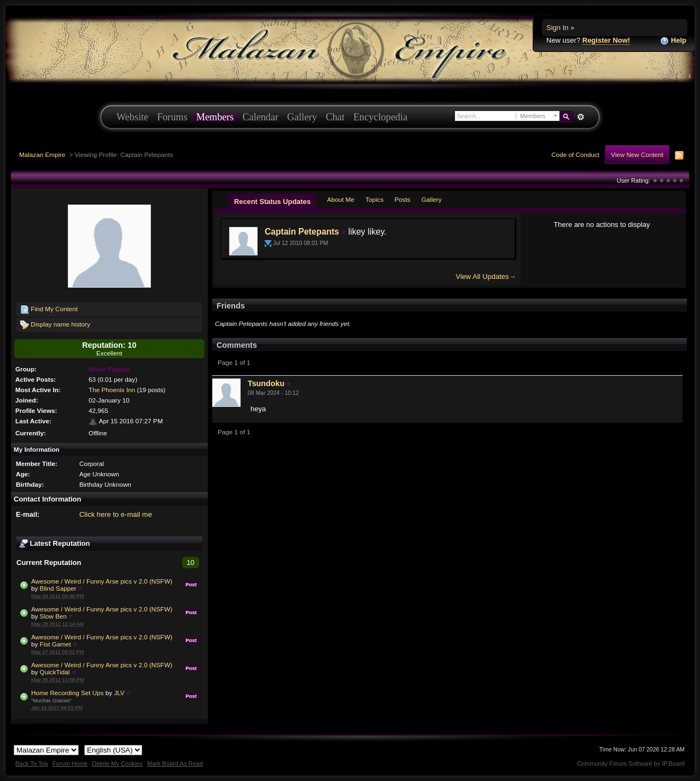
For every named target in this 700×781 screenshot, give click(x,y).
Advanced (581, 117)
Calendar (260, 117)
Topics (374, 199)
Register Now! (606, 40)
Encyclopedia (380, 117)
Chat (335, 117)
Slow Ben (53, 616)
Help (673, 41)
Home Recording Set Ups (68, 693)
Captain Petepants (302, 232)
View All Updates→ (486, 276)
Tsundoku (266, 383)
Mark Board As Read (175, 763)
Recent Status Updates (272, 202)
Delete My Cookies (117, 763)
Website (132, 117)
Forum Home (70, 763)
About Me (341, 199)
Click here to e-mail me (116, 514)
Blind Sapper (58, 588)
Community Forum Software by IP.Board (631, 763)
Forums (172, 117)
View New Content (637, 155)
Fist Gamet (56, 644)
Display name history (55, 325)
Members (215, 117)
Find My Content (49, 310)
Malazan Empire (42, 155)
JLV (119, 693)
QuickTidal (55, 672)
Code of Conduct (575, 155)
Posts (402, 199)
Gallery (302, 117)
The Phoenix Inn (112, 390)
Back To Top (32, 763)
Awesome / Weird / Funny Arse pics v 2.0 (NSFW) (102, 581)
